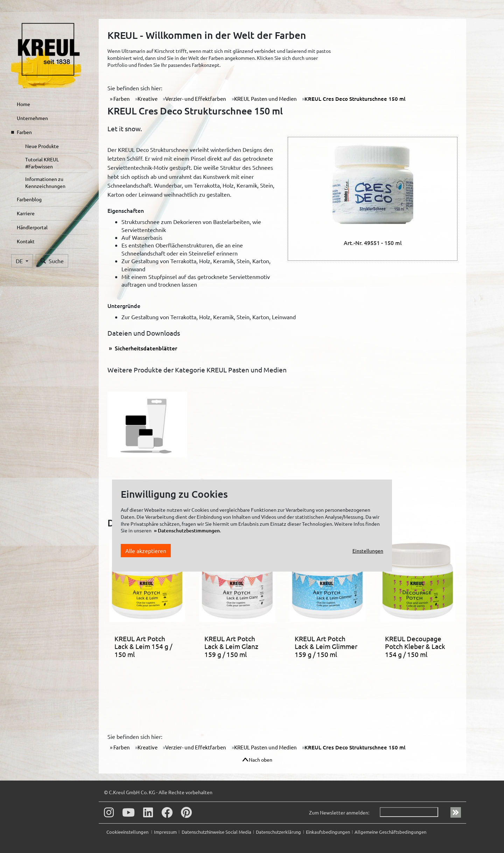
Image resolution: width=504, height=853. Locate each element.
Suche (52, 261)
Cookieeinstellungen (128, 832)
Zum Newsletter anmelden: (339, 812)
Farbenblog (29, 199)
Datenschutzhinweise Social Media (216, 832)
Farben (24, 132)
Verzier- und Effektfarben (196, 99)
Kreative (148, 99)
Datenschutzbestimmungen (189, 530)
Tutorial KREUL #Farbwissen (42, 163)
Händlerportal (32, 227)
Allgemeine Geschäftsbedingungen (390, 832)
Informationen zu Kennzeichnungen (45, 182)
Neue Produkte (42, 146)
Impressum (165, 832)
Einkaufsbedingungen (328, 832)
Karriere (26, 213)
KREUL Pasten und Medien (265, 99)
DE (20, 261)
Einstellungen (368, 551)
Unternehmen (32, 118)
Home (23, 104)
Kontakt (26, 241)
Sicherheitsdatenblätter (145, 348)
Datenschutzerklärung (278, 832)
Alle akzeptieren (146, 551)
